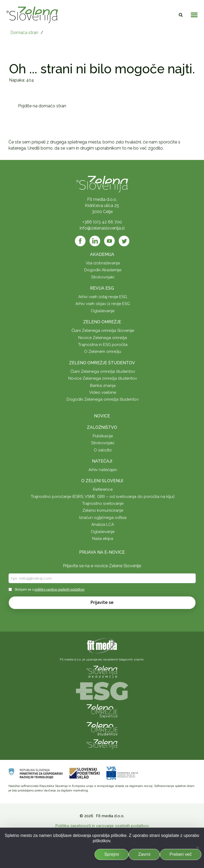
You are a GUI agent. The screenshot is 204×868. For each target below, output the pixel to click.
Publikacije (103, 436)
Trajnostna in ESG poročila (103, 345)
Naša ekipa (103, 539)
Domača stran (24, 33)
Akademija (102, 254)
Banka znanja (103, 386)
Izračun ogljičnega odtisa (103, 518)
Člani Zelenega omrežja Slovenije (103, 331)
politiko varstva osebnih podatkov (59, 590)
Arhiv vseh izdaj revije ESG (103, 297)
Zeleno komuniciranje (103, 510)
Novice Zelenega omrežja (103, 338)
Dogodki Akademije (103, 270)
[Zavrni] (197, 848)
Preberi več (181, 854)
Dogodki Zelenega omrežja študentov (103, 399)
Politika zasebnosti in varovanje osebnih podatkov (102, 826)
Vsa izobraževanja (103, 263)
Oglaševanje (103, 311)
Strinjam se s (50, 590)
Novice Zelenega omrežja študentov (103, 378)
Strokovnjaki (103, 277)
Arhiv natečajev (103, 470)
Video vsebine (103, 392)
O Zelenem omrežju (103, 352)
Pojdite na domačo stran (42, 106)
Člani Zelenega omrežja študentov (103, 371)
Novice (102, 416)
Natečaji (102, 461)
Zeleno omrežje (102, 322)
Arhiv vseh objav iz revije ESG (103, 304)
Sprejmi (112, 854)
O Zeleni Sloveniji (102, 481)
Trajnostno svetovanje (103, 503)
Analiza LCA (103, 524)
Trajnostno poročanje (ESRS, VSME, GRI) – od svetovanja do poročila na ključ (103, 497)
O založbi (103, 450)
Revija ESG (102, 288)
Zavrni (144, 854)
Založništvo (102, 427)
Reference (103, 489)
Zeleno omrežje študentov (102, 363)
